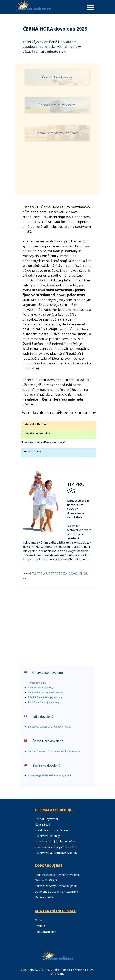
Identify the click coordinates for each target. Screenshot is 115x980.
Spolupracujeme (45, 932)
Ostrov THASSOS (46, 880)
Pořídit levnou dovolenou (51, 830)
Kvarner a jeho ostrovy (40, 688)
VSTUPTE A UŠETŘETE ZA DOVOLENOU (58, 573)
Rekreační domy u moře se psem (56, 886)
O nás (39, 920)
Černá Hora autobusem (57, 105)
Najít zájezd (42, 824)
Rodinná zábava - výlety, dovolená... (58, 875)
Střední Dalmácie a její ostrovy (45, 697)
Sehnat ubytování (46, 819)
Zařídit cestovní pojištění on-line (56, 847)
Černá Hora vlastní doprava (57, 133)
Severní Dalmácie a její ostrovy (45, 692)
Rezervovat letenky (47, 836)
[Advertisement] (57, 173)
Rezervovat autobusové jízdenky (56, 853)
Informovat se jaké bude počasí (55, 841)
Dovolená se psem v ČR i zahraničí (57, 892)
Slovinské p (49, 775)
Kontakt (40, 926)
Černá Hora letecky (57, 77)
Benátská (49, 727)
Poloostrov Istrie (37, 683)
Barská (54, 751)
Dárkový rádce (44, 897)
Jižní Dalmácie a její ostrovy (44, 702)
